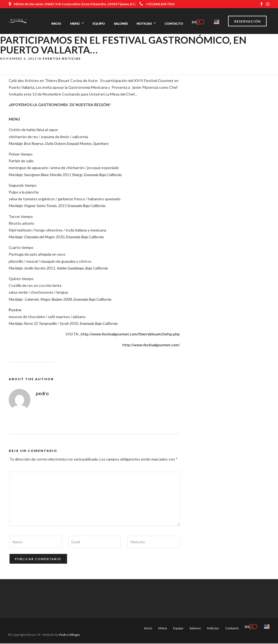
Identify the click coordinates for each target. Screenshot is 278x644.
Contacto (174, 23)
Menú (75, 23)
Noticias (144, 23)
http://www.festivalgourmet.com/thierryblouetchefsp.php (130, 335)
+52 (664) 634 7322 (157, 4)
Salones (121, 23)
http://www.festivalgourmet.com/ (151, 345)
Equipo (99, 23)
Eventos (52, 59)
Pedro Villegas (70, 635)
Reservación (247, 21)
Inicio (56, 23)
